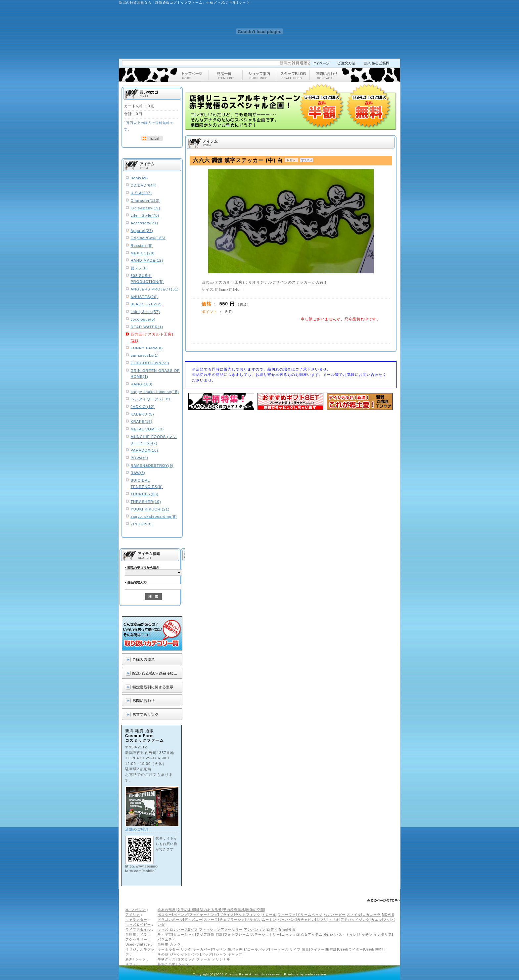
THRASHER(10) (146, 502)
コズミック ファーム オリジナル (204, 959)
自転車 (163, 944)
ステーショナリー (265, 935)
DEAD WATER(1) (147, 327)
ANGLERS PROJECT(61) (155, 289)
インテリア (383, 935)
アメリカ (133, 915)
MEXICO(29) (143, 253)
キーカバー (202, 949)
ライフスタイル (138, 930)
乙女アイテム (311, 935)
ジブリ (322, 920)
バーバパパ (287, 920)
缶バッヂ (235, 949)
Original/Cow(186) (148, 238)
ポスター (165, 915)
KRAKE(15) (142, 422)
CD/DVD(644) (144, 185)
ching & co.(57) (145, 312)
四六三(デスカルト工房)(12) (152, 337)
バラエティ (167, 939)
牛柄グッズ (167, 959)
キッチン (365, 935)
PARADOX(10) (145, 450)
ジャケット (179, 954)
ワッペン (219, 949)
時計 (219, 935)
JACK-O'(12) (143, 407)
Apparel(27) (142, 231)
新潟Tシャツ (136, 959)
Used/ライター (351, 949)
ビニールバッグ (256, 949)
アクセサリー (136, 939)
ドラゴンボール (170, 920)
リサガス (253, 920)
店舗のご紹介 (137, 829)
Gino (283, 930)
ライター (317, 949)
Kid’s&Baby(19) (146, 208)
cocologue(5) (143, 319)
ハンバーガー (335, 915)
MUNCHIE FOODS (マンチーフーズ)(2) (154, 440)
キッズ (163, 930)
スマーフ (211, 920)
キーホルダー (168, 949)
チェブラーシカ (232, 920)
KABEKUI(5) (142, 414)
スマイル (354, 915)
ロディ (272, 930)
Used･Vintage (138, 944)
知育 (292, 930)
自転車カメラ (136, 935)
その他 (163, 954)
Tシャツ (220, 954)
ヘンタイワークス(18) (151, 399)
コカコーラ (372, 915)
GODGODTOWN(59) (150, 363)
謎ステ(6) (139, 268)
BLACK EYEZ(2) (146, 304)
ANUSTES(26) (144, 297)
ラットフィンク (248, 915)
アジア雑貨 (205, 935)
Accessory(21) (144, 223)
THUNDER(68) (145, 494)
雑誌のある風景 (209, 910)
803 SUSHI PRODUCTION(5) (147, 279)
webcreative (316, 974)
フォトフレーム (237, 935)
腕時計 (331, 949)
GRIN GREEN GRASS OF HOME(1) (155, 374)
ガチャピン (306, 920)
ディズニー (193, 920)
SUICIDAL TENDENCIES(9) (147, 484)
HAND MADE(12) (147, 260)
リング (186, 949)
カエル (377, 920)
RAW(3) (138, 473)
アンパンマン (255, 930)
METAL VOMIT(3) (147, 429)
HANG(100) (142, 384)
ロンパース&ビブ (184, 930)
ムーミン (269, 920)
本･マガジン (136, 910)
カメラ (175, 944)
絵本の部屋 (167, 910)
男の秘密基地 (234, 910)
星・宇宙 (165, 935)
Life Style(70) (145, 215)
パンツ (194, 954)
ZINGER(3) (141, 524)
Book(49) (140, 178)
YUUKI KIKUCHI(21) (150, 509)
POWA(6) (140, 458)
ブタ (387, 920)
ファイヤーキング (204, 915)
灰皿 (306, 949)
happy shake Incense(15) (155, 392)
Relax (329, 935)
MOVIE (388, 915)
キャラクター (136, 920)
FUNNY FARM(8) (147, 348)
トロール (269, 915)
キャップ (235, 954)
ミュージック (184, 935)
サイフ (295, 949)
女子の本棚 (186, 910)
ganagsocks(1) (145, 355)
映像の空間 (255, 910)
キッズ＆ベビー (138, 925)
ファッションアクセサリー (221, 930)
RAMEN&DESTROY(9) (152, 466)
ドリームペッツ (310, 915)
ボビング (181, 915)
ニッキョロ (290, 935)
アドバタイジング (355, 920)
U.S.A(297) (141, 193)
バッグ (207, 954)
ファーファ (287, 915)
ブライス (227, 915)
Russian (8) (142, 245)
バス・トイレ (346, 935)
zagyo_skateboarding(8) (154, 516)
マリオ (334, 920)
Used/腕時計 (375, 949)
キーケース (280, 949)
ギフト (131, 964)
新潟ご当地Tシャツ (173, 964)
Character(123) (145, 200)
